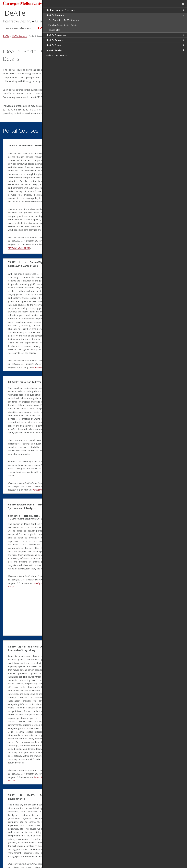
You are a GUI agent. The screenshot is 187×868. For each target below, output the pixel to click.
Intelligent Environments (53, 242)
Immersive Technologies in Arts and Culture (113, 594)
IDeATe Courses (45, 29)
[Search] (124, 4)
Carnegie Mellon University (25, 4)
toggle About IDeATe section (184, 50)
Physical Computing (29, 242)
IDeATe (14, 14)
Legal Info (8, 855)
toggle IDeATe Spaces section (184, 40)
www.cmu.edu (25, 855)
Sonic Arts (89, 229)
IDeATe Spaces (91, 29)
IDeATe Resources (68, 29)
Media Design (46, 562)
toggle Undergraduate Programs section (184, 10)
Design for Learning (93, 700)
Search (139, 4)
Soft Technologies (92, 435)
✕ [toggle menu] (182, 4)
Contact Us (9, 850)
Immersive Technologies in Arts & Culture (33, 731)
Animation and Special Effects (98, 336)
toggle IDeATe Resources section (184, 35)
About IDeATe (131, 29)
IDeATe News (111, 29)
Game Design (21, 356)
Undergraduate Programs (18, 29)
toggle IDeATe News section (184, 45)
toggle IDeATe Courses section (184, 15)
